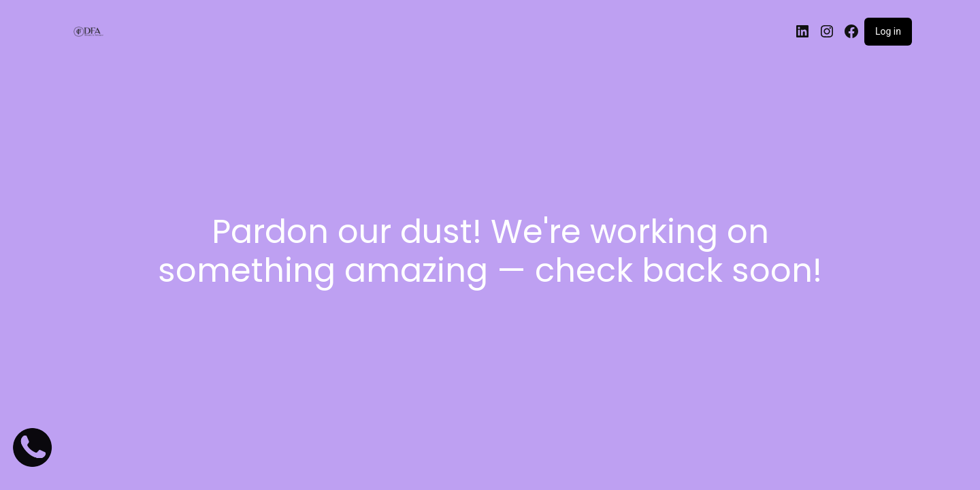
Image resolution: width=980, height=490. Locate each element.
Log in (888, 31)
